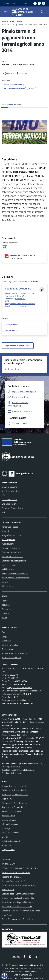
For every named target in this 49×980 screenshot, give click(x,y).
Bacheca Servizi (8, 816)
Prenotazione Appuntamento (14, 803)
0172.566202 (20, 299)
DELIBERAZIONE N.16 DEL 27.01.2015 (24, 257)
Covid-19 (6, 613)
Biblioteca (6, 605)
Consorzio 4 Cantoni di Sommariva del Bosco (21, 911)
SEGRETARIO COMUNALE (18, 289)
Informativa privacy (10, 824)
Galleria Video (7, 649)
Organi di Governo (9, 487)
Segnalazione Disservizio (12, 807)
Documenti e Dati (9, 500)
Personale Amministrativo (13, 508)
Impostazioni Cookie (10, 833)
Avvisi (4, 618)
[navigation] (5, 12)
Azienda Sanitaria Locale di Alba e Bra (18, 898)
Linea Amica (7, 915)
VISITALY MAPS (8, 864)
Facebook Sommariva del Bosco (15, 881)
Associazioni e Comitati (11, 658)
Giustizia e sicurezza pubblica (14, 561)
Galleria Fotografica (10, 645)
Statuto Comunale (10, 820)
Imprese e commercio (11, 565)
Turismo (5, 582)
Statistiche (6, 845)
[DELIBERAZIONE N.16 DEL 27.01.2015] (7, 256)
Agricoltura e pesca (10, 527)
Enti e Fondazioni (9, 504)
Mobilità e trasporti (10, 569)
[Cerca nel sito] (42, 12)
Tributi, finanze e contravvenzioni (16, 578)
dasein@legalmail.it (14, 773)
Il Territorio (6, 641)
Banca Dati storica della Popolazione (17, 919)
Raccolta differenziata (11, 877)
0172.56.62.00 (11, 675)
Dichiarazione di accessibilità (14, 790)
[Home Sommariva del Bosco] (23, 12)
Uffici (4, 495)
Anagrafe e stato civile (11, 535)
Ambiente (6, 531)
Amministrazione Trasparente (14, 786)
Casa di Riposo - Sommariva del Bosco (18, 894)
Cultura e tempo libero (11, 552)
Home (4, 22)
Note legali (6, 828)
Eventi (4, 632)
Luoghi (4, 636)
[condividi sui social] (8, 74)
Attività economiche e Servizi (14, 653)
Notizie (19, 22)
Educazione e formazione (12, 556)
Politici (4, 512)
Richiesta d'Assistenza (11, 811)
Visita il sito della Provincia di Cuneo (17, 906)
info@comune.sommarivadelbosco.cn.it (20, 304)
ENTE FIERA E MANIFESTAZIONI (16, 873)
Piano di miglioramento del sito (15, 794)
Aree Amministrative (11, 491)
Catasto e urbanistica (11, 548)
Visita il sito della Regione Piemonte (17, 902)
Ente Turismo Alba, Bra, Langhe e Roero (19, 885)
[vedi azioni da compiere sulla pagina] (22, 74)
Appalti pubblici (8, 540)
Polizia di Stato (8, 889)
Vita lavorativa (8, 586)
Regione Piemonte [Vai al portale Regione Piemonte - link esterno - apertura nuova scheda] (10, 3)
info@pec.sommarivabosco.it (17, 306)
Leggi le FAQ (7, 799)
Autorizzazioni (8, 544)
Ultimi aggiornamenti (11, 841)
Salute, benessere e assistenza (15, 573)
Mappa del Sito (8, 849)
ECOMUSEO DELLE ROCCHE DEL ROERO (20, 868)
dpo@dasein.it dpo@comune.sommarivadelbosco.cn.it (18, 768)
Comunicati (6, 609)
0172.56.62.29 (12, 678)
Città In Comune (21, 975)
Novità (11, 22)
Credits (5, 837)
